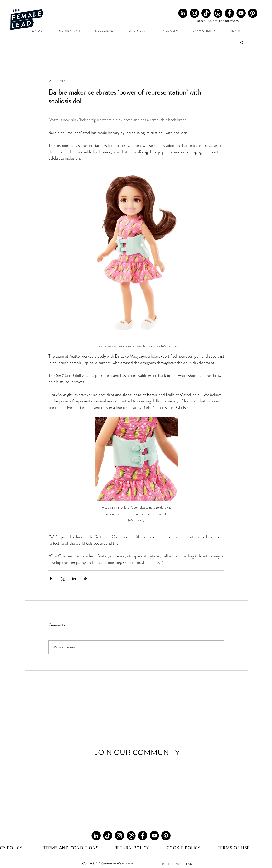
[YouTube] (241, 13)
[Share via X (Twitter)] (62, 578)
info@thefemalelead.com (114, 863)
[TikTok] (206, 13)
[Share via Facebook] (51, 578)
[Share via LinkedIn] (74, 578)
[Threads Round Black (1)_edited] (218, 13)
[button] (242, 42)
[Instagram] (194, 13)
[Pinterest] (253, 13)
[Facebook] (229, 13)
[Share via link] (86, 578)
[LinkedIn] (183, 13)
